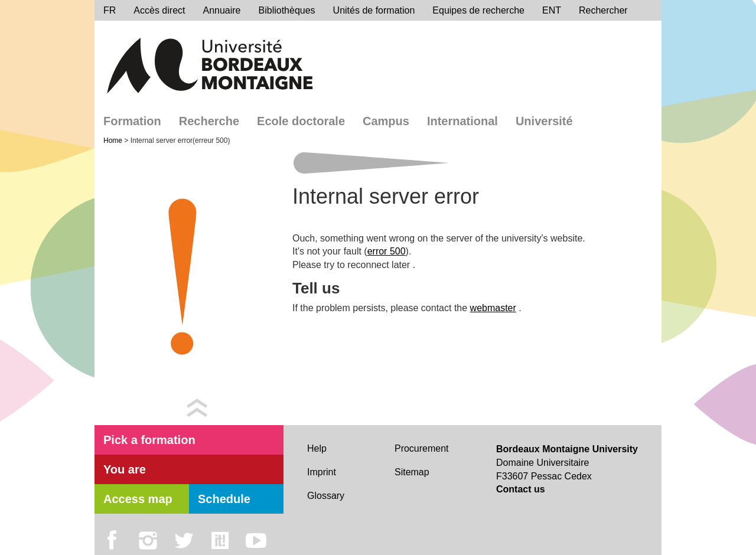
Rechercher (603, 10)
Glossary (326, 496)
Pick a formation (149, 440)
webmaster (493, 308)
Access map (138, 499)
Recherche (209, 121)
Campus (386, 121)
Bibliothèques (287, 10)
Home (114, 141)
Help (317, 448)
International (462, 121)
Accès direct (159, 10)
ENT (552, 10)
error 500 (387, 251)
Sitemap (412, 472)
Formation (132, 121)
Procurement (422, 448)
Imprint (322, 472)
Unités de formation (374, 10)
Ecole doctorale (301, 121)
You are (125, 469)
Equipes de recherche (478, 10)
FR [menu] (110, 10)
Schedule (224, 499)
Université (544, 121)
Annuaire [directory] (221, 10)
